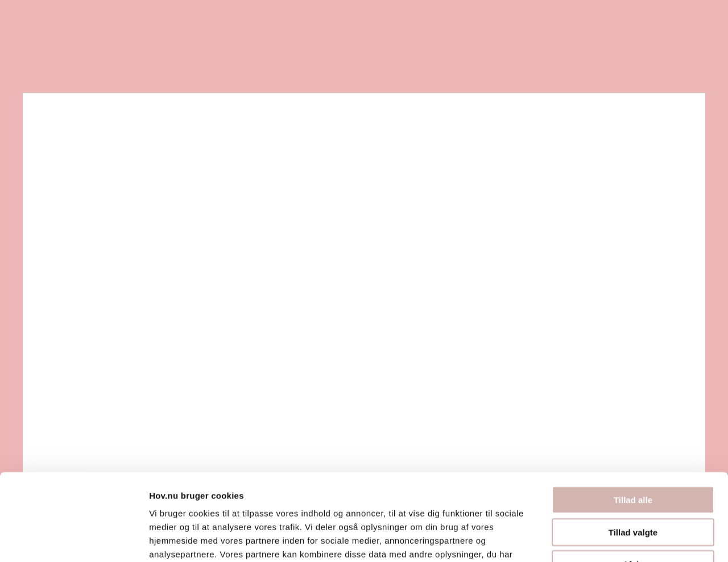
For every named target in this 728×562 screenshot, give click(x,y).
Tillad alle (633, 425)
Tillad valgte (633, 458)
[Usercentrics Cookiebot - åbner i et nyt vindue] (74, 540)
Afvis (633, 489)
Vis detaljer (591, 540)
